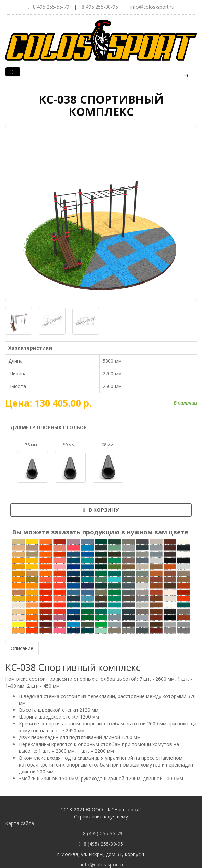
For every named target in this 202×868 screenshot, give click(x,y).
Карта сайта (20, 823)
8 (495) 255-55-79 (103, 834)
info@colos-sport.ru (152, 7)
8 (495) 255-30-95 (103, 844)
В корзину (101, 510)
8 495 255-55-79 (51, 7)
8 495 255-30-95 (100, 7)
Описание (22, 648)
